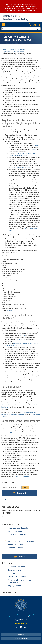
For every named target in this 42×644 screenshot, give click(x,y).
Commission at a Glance (17, 577)
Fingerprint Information (16, 544)
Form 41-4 (5, 405)
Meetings (11, 573)
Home (4, 50)
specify (9, 310)
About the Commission (16, 567)
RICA (12, 433)
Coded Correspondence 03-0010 (21, 168)
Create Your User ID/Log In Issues (20, 528)
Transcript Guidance (15, 548)
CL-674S (36, 145)
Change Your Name (15, 531)
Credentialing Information (17, 50)
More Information (8, 517)
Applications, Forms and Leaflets (14, 52)
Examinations (13, 538)
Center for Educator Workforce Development (19, 581)
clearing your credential (22, 477)
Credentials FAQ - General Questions (21, 541)
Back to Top (21, 634)
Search (26, 487)
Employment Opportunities (21, 638)
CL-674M (34, 149)
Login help (6, 499)
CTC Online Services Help (17, 535)
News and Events (14, 570)
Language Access (14, 586)
